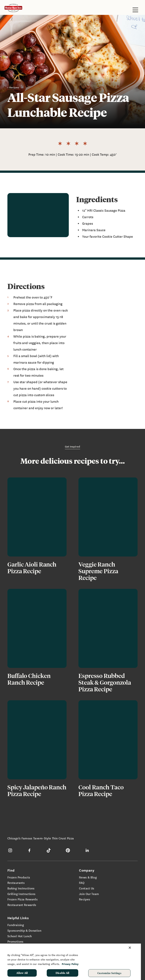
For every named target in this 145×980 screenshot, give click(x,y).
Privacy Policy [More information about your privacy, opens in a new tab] (70, 964)
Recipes (85, 899)
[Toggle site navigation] (135, 10)
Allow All (22, 973)
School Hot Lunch (20, 936)
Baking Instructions (21, 888)
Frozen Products (19, 877)
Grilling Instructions (22, 894)
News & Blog (88, 877)
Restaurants (16, 883)
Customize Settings (109, 973)
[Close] (130, 948)
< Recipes (13, 87)
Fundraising (16, 925)
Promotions (15, 941)
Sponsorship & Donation (24, 930)
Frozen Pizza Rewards (23, 899)
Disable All (62, 973)
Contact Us (87, 888)
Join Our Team (89, 894)
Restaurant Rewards (22, 905)
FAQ (82, 883)
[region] (70, 962)
